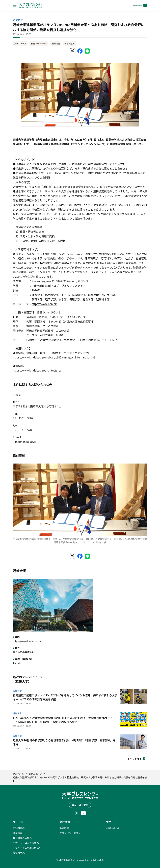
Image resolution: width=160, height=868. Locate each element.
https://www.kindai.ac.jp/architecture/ (37, 370)
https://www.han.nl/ (44, 304)
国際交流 (56, 43)
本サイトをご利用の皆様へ (27, 848)
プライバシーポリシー (71, 833)
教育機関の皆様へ (22, 838)
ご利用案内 (19, 828)
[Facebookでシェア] (80, 51)
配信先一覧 (19, 852)
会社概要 (64, 828)
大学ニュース (20, 43)
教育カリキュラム (39, 43)
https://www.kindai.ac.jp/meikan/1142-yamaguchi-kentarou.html (54, 357)
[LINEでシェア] (87, 51)
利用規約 (18, 833)
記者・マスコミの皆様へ (26, 843)
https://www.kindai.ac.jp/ (27, 641)
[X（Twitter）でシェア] (73, 51)
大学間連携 (69, 43)
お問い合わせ (113, 828)
